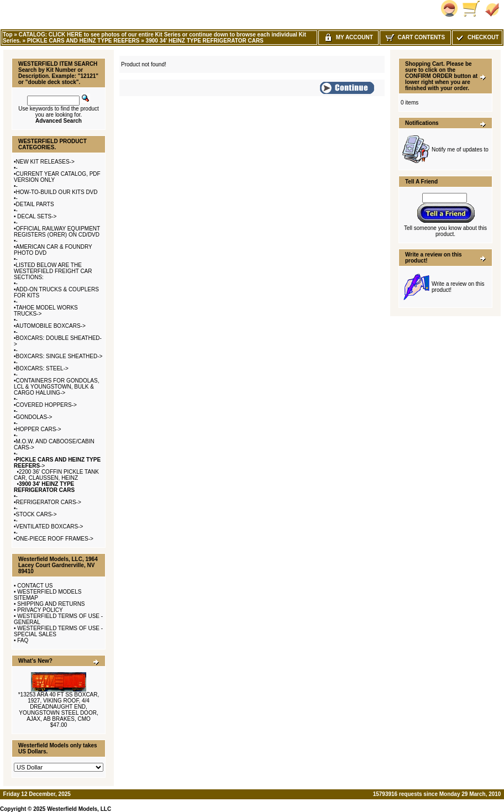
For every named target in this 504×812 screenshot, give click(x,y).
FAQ (23, 640)
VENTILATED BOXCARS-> (50, 527)
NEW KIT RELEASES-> (45, 162)
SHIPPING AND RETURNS (51, 604)
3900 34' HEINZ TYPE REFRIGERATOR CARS (205, 41)
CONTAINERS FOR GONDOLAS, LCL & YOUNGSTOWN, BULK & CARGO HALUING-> (56, 387)
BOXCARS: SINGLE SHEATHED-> (59, 356)
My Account (348, 37)
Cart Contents (415, 37)
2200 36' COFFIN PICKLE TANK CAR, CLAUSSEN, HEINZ (56, 475)
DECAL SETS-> (36, 216)
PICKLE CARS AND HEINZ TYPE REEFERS (83, 41)
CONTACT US (35, 586)
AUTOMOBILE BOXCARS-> (51, 326)
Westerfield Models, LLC (79, 809)
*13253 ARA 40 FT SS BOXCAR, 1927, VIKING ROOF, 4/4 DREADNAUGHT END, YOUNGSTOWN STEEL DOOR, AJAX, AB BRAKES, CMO (59, 707)
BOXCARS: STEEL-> (42, 368)
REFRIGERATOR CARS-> (49, 502)
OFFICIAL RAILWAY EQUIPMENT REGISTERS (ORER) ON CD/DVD (57, 232)
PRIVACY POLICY (40, 610)
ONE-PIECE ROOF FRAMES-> (55, 539)
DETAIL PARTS (35, 204)
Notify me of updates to (460, 150)
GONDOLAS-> (34, 417)
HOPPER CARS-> (39, 429)
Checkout (477, 37)
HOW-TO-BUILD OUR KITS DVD (57, 192)
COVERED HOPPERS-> (46, 405)
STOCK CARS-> (36, 514)
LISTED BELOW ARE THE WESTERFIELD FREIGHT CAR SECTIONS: (53, 271)
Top (8, 35)
